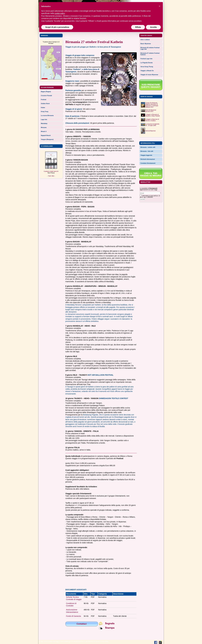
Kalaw (43, 108)
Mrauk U (44, 131)
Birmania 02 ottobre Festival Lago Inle (150, 48)
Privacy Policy (105, 642)
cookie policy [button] (60, 13)
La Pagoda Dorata (147, 63)
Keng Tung (45, 111)
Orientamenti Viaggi (53, 642)
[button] (159, 6)
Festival (44, 100)
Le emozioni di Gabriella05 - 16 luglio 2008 (152, 125)
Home (67, 35)
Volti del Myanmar (151, 131)
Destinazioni (75, 35)
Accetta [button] (153, 27)
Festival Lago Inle (146, 59)
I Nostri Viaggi (112, 35)
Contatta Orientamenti (148, 163)
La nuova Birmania (47, 115)
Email (98, 642)
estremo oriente (85, 35)
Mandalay (44, 123)
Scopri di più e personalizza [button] (57, 27)
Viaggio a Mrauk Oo (147, 71)
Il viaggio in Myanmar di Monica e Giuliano (152, 120)
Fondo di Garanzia (73, 616)
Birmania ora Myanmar (99, 35)
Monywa (44, 127)
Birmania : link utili (147, 151)
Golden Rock (45, 104)
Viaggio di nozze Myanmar (149, 75)
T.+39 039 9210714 (78, 642)
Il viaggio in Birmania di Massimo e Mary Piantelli (153, 115)
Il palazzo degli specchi (51, 171)
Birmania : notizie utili (148, 147)
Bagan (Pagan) (46, 92)
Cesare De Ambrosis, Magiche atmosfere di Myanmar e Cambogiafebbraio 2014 (152, 105)
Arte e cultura (145, 40)
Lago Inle (44, 119)
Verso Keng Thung (147, 67)
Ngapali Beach (46, 135)
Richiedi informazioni (148, 159)
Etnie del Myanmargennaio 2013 (151, 111)
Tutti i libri (51, 176)
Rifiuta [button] (138, 27)
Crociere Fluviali (47, 96)
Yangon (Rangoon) (47, 139)
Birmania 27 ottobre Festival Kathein (150, 54)
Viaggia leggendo (146, 155)
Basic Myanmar (146, 44)
